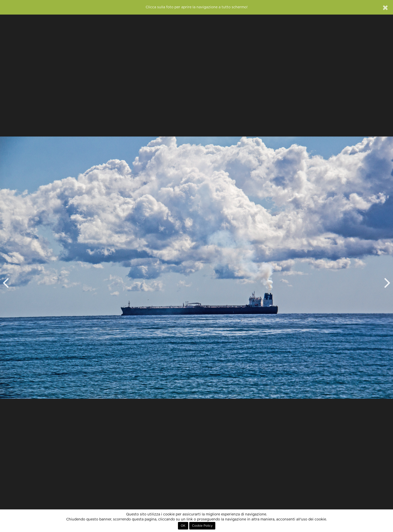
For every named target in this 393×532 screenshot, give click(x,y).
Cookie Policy (202, 526)
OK (183, 526)
